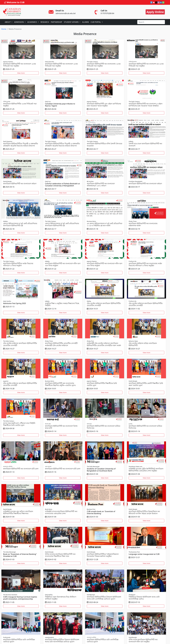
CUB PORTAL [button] (96, 22)
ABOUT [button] (8, 22)
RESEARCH (45, 22)
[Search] (151, 22)
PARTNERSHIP (56, 22)
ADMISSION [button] (19, 22)
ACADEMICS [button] (32, 22)
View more (21, 73)
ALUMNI (85, 22)
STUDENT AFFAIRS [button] (71, 22)
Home (4, 29)
